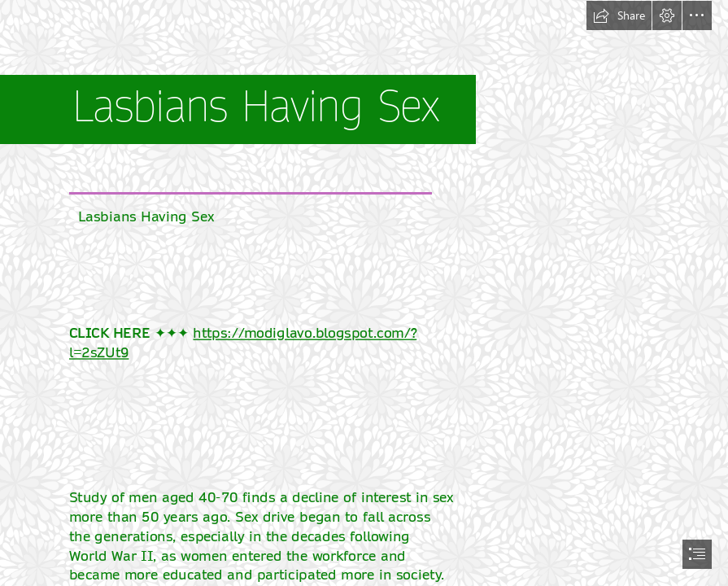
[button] (619, 15)
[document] (364, 293)
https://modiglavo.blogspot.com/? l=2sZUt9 (243, 343)
